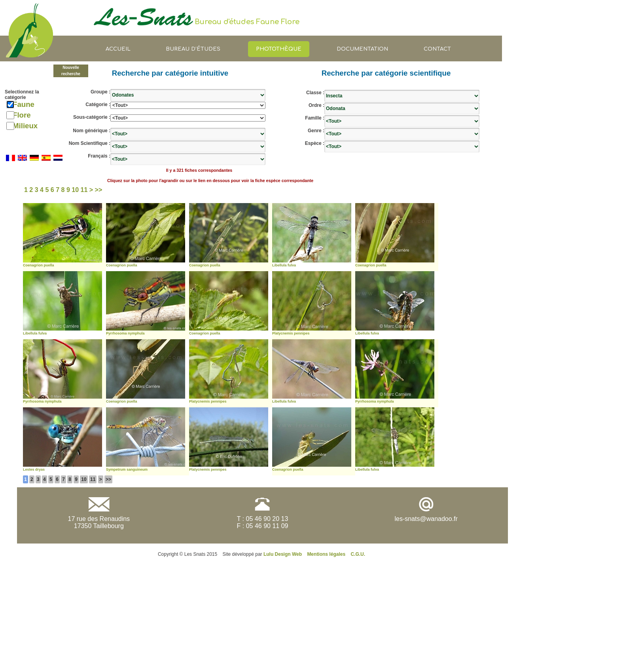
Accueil (118, 49)
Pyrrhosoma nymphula (125, 333)
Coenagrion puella (39, 265)
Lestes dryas (34, 469)
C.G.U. (358, 554)
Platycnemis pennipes (291, 333)
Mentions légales (326, 554)
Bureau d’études (193, 49)
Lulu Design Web (283, 554)
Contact (437, 49)
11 (93, 479)
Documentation (362, 49)
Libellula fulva (284, 265)
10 (84, 479)
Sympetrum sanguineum (127, 469)
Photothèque (279, 49)
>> (108, 479)
